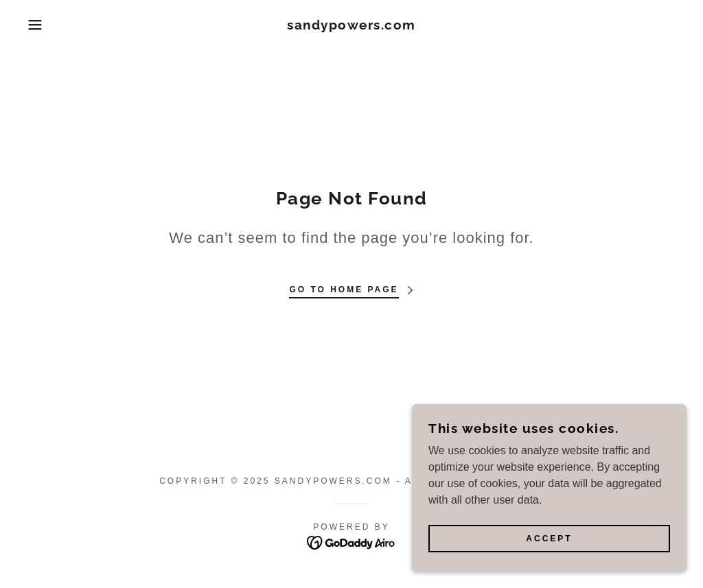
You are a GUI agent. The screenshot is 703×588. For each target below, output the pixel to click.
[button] (35, 25)
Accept (549, 539)
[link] (351, 26)
